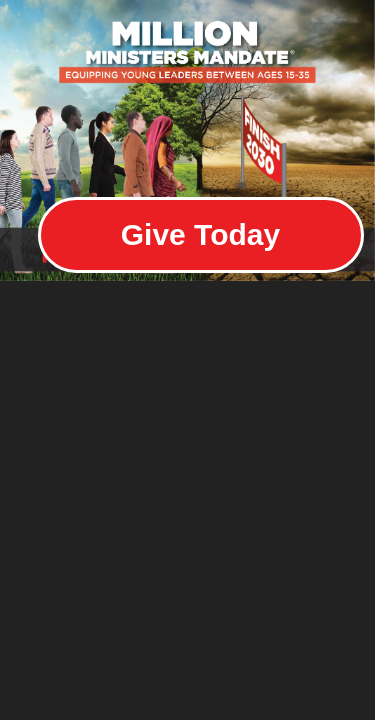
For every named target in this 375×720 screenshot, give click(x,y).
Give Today (201, 234)
